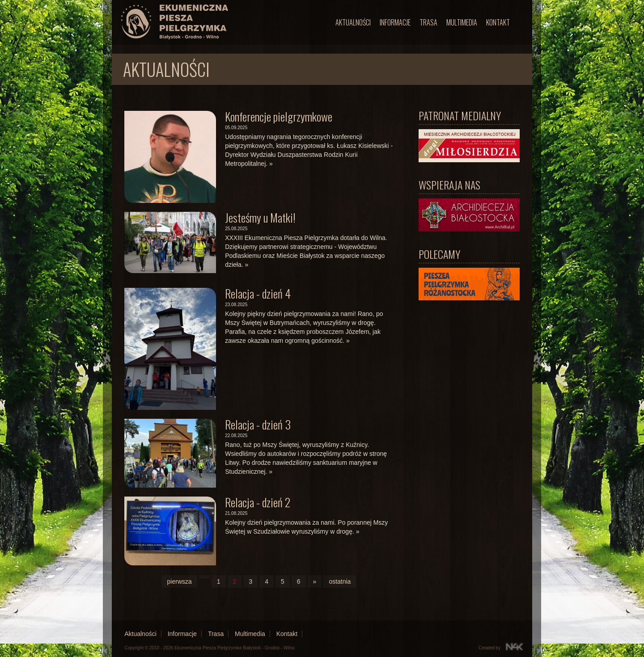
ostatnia (340, 581)
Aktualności (353, 22)
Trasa (428, 22)
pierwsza (180, 581)
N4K (514, 647)
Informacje (395, 22)
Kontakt (498, 22)
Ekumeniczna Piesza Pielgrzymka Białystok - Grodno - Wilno (235, 648)
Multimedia (462, 22)
